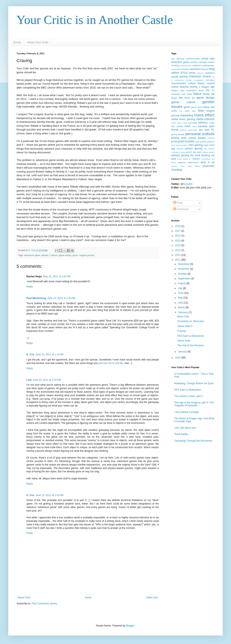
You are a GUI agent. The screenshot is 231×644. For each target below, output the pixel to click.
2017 (178, 231)
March (182, 307)
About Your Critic (38, 42)
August (182, 283)
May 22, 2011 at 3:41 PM (57, 277)
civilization (179, 80)
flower (187, 98)
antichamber (186, 66)
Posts (178, 203)
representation (182, 145)
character (195, 76)
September (184, 279)
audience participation (203, 65)
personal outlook (200, 134)
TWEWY (196, 159)
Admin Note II (185, 326)
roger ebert (209, 145)
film (181, 98)
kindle (174, 111)
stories (212, 152)
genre (75, 255)
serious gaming (194, 149)
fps (193, 98)
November (184, 269)
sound (189, 152)
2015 (178, 241)
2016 (178, 236)
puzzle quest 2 (207, 142)
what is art (208, 162)
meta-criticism (205, 119)
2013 (178, 250)
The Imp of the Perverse (191, 345)
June (181, 293)
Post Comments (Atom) (44, 604)
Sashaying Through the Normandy (193, 441)
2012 (178, 255)
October (183, 274)
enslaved (176, 94)
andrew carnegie (199, 62)
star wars (197, 152)
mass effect (204, 115)
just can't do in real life (111, 363)
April (181, 303)
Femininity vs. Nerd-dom (191, 321)
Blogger (130, 626)
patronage (193, 130)
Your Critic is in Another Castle (95, 20)
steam (205, 152)
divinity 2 (46, 255)
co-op (189, 80)
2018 (178, 226)
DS (208, 90)
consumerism (179, 83)
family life (209, 94)
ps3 (197, 142)
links (201, 111)
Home (17, 42)
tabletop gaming (180, 155)
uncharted (206, 159)
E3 (213, 90)
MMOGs (203, 123)
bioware (204, 69)
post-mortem (187, 141)
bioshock (195, 69)
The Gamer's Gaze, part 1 (189, 396)
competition (199, 80)
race (173, 145)
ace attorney (178, 59)
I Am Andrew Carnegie (187, 412)
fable (189, 94)
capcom (200, 73)
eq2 (184, 94)
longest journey (87, 255)
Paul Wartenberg (36, 298)
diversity (184, 87)
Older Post (152, 598)
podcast (211, 138)
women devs (178, 166)
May (181, 298)
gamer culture (183, 102)
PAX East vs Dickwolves (191, 336)
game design (65, 255)
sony (183, 152)
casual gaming (179, 77)
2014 (178, 245)
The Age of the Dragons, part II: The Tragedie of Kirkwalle (194, 404)
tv (190, 159)
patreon (183, 130)
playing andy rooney (184, 138)
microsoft (192, 123)
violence (182, 162)
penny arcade (178, 134)
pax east (204, 130)
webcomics (193, 162)
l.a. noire (185, 111)
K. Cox (30, 354)
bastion (186, 69)
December (184, 264)
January (183, 352)
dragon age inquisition (184, 90)
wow (190, 166)
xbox (197, 166)
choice (207, 76)
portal (174, 142)
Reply (30, 287)
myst (194, 126)
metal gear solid (179, 123)
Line (29, 380)
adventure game (32, 255)
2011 (178, 260)
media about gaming (183, 119)
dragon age (208, 87)
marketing (187, 115)
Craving (182, 331)
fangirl (174, 98)
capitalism (210, 73)
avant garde (176, 69)
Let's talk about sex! (185, 428)
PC (213, 130)
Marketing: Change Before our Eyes (194, 383)
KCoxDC (188, 184)
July (181, 288)
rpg (173, 149)
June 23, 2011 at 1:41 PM (61, 298)
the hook (195, 155)
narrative (203, 126)
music (188, 126)
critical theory (196, 83)
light (194, 111)
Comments (181, 209)
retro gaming (196, 145)
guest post (196, 107)
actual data (208, 59)
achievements (193, 59)
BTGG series (188, 73)
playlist (202, 138)
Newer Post (24, 598)
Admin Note (184, 341)
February (183, 312)
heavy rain (209, 107)
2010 (178, 358)
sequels (180, 149)
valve (173, 162)
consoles (210, 80)
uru (213, 159)
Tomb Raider (181, 434)
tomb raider (183, 159)
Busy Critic (183, 317)
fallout (54, 255)
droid (201, 90)
